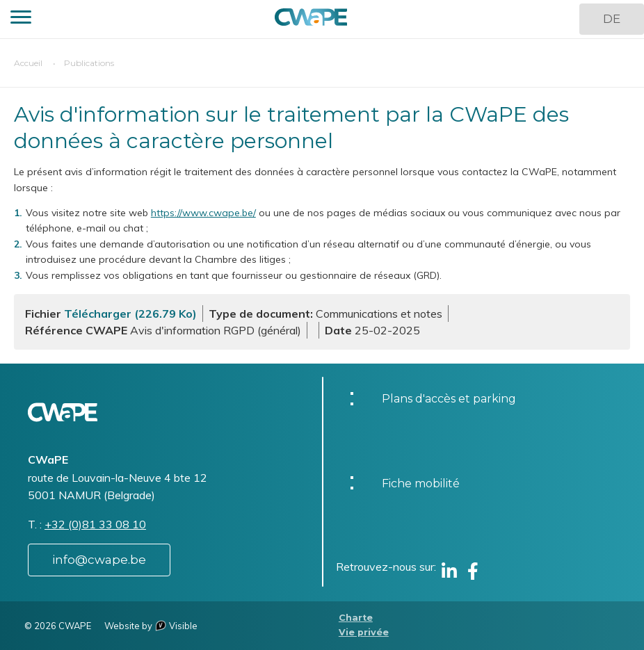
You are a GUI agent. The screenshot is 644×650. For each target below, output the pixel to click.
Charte (356, 618)
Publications (89, 63)
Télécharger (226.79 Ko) (130, 314)
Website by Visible (151, 626)
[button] (21, 19)
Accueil (28, 63)
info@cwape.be (99, 560)
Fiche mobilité (421, 484)
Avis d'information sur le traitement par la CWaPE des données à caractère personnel (291, 128)
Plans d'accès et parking (449, 399)
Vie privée (364, 632)
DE (612, 19)
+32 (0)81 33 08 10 (95, 524)
